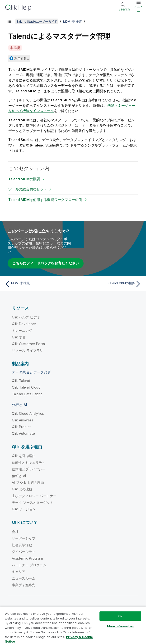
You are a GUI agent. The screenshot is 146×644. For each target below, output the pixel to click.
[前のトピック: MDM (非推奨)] (38, 284)
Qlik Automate (23, 433)
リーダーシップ (24, 538)
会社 (15, 532)
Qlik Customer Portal (29, 344)
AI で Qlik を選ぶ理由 (28, 482)
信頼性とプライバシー (29, 469)
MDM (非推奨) (73, 21)
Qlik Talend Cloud (26, 387)
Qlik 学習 (19, 337)
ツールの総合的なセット (28, 189)
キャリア (19, 572)
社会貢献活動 (22, 545)
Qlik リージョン (24, 509)
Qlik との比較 (22, 489)
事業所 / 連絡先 (24, 585)
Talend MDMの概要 (24, 179)
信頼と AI (19, 476)
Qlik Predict (21, 427)
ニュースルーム (24, 578)
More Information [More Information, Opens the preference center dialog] (120, 626)
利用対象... (21, 59)
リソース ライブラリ (28, 350)
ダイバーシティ (24, 552)
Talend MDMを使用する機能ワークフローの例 (45, 200)
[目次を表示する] (9, 21)
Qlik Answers (23, 420)
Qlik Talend (21, 381)
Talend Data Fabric (27, 394)
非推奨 (15, 48)
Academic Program (28, 558)
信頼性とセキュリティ (29, 462)
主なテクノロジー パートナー (34, 496)
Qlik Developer (24, 324)
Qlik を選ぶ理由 (24, 456)
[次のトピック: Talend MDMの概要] (108, 284)
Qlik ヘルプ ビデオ (26, 317)
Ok (120, 616)
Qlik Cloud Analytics (28, 413)
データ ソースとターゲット (33, 502)
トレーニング (22, 330)
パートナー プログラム (29, 565)
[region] (73, 625)
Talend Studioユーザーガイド (37, 21)
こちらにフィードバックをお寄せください (46, 263)
